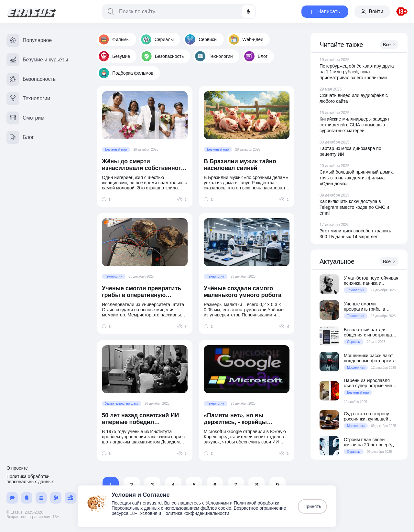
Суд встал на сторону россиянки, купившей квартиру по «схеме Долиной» (366, 416)
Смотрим (25, 118)
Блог (256, 56)
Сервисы (201, 39)
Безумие (114, 56)
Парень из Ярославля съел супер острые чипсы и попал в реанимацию (371, 383)
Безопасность (163, 56)
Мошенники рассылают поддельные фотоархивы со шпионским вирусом (370, 358)
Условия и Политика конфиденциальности (184, 513)
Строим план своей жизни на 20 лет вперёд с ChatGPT (370, 442)
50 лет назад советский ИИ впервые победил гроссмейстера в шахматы (140, 419)
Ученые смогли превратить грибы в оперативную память (142, 292)
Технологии (214, 56)
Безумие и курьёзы (37, 60)
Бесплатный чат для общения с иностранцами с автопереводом (371, 332)
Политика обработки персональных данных (30, 479)
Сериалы (158, 39)
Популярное (29, 40)
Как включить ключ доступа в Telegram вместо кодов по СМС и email (354, 207)
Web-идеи (246, 39)
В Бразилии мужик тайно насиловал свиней (240, 165)
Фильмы (114, 39)
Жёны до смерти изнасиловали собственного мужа (143, 165)
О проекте (17, 468)
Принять (312, 506)
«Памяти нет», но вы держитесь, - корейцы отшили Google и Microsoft (242, 419)
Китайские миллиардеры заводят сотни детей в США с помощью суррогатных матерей (354, 125)
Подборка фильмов (126, 73)
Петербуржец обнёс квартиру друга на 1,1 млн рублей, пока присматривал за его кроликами (357, 72)
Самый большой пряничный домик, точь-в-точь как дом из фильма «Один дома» (357, 178)
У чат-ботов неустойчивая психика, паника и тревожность (371, 281)
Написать (325, 11)
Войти (372, 11)
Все (389, 45)
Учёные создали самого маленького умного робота (243, 292)
